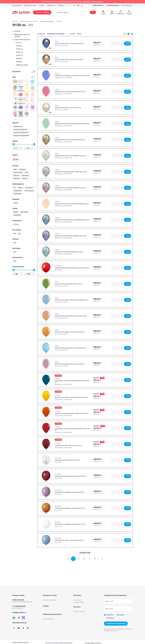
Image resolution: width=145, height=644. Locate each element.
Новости (76, 601)
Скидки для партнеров (50, 613)
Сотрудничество (79, 598)
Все (32, 77)
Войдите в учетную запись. (93, 2)
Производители (78, 603)
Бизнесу (76, 605)
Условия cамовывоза (49, 596)
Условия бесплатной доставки (52, 601)
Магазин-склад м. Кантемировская (84, 622)
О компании (77, 596)
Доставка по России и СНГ (51, 598)
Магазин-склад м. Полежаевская (84, 617)
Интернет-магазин (79, 615)
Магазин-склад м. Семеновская (83, 620)
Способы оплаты (48, 603)
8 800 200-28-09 (98, 5)
